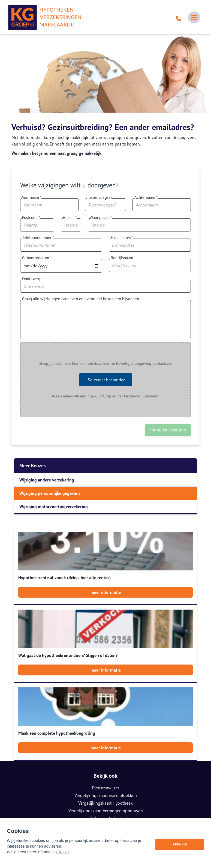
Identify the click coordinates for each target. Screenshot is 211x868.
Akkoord (180, 848)
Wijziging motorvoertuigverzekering (54, 506)
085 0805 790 (106, 813)
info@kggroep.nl (106, 820)
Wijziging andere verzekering (47, 480)
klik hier (62, 856)
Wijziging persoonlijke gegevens (50, 493)
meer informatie (106, 592)
